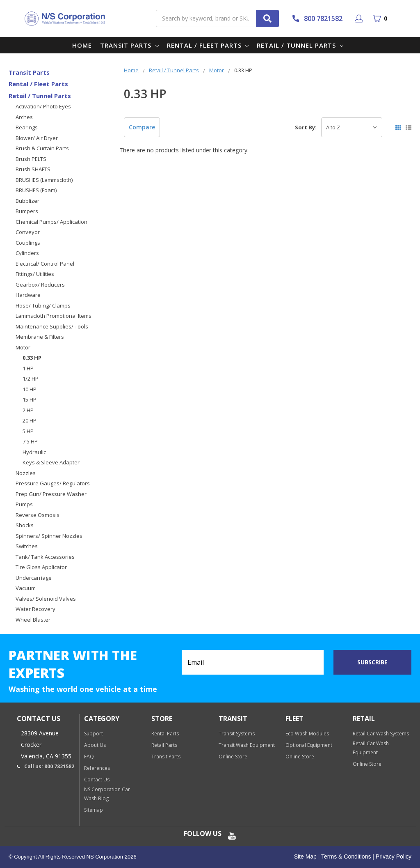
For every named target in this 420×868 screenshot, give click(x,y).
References (97, 768)
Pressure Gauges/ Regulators (53, 483)
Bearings (27, 127)
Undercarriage (34, 578)
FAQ (89, 757)
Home (82, 45)
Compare (142, 127)
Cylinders (27, 253)
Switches (27, 546)
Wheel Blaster (33, 620)
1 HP (28, 368)
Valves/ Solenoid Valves (46, 599)
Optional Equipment (309, 745)
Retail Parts (164, 745)
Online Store (233, 757)
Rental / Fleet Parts (208, 45)
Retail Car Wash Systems (381, 734)
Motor (23, 347)
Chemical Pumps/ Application (51, 222)
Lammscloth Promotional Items (54, 316)
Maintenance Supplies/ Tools (52, 326)
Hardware (28, 295)
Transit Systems (237, 734)
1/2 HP (31, 379)
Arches (24, 117)
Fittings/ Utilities (35, 274)
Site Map (305, 857)
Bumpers (27, 211)
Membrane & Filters (40, 337)
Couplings (28, 243)
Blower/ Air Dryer (37, 138)
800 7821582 (317, 18)
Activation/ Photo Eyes (43, 106)
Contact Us (97, 780)
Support (94, 734)
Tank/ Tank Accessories (45, 557)
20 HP (30, 420)
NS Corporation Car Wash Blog (107, 794)
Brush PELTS (31, 159)
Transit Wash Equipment (247, 745)
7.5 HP (30, 441)
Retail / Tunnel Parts (300, 45)
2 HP (28, 410)
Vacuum (26, 588)
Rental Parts (165, 734)
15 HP (30, 400)
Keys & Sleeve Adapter (51, 462)
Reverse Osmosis (38, 515)
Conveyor (28, 232)
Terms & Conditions (345, 857)
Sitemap (94, 810)
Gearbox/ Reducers (40, 285)
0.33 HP (32, 358)
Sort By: (306, 127)
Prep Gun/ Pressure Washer (51, 494)
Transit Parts (129, 45)
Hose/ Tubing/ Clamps (43, 305)
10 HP (30, 389)
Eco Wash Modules (307, 734)
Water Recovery (35, 609)
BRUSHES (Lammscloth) (44, 180)
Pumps (24, 504)
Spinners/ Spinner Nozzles (49, 536)
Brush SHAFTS (33, 169)
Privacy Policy (393, 857)
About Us (95, 745)
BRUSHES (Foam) (36, 190)
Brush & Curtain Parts (42, 148)
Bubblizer (27, 201)
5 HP (28, 431)
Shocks (25, 525)
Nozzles (26, 473)
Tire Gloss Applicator (41, 567)
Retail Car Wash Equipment (371, 748)
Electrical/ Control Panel (45, 264)
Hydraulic (34, 452)
